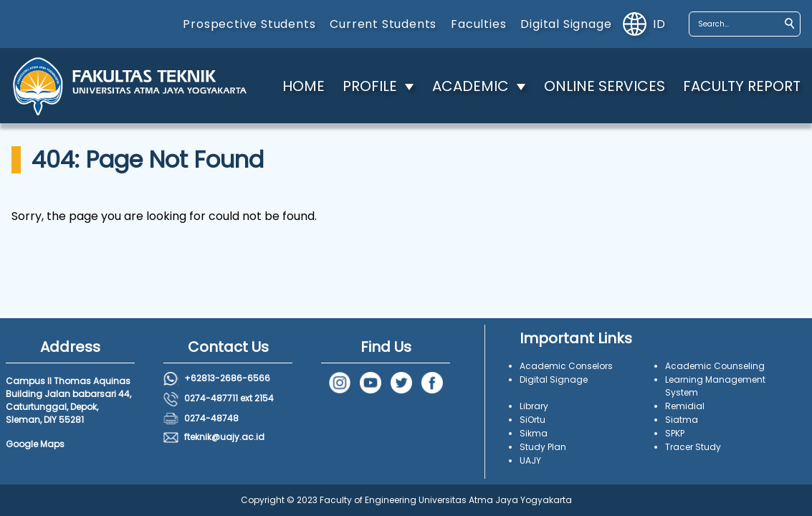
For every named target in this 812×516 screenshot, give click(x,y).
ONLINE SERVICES (605, 86)
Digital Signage (566, 24)
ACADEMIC (471, 86)
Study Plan (543, 447)
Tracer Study (693, 447)
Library (534, 406)
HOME (304, 86)
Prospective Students (249, 24)
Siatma (682, 420)
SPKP (675, 433)
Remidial (685, 406)
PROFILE (370, 86)
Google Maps (35, 444)
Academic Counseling (715, 366)
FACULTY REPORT (742, 86)
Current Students (383, 24)
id (644, 24)
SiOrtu (532, 420)
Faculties (478, 24)
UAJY (530, 460)
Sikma (534, 433)
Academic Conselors (566, 366)
